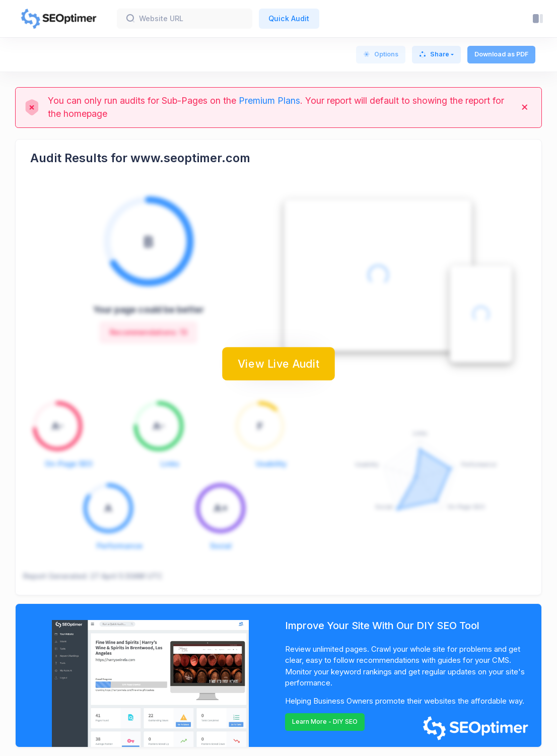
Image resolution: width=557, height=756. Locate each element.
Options (381, 54)
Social (221, 546)
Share (434, 54)
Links (170, 464)
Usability (271, 464)
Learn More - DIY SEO (325, 721)
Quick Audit (289, 18)
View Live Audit (278, 364)
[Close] (525, 107)
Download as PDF (501, 54)
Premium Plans (269, 100)
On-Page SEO (69, 464)
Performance (120, 546)
